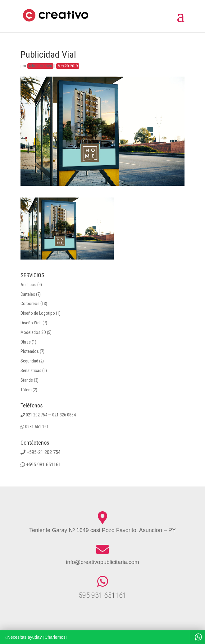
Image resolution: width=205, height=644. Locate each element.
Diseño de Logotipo (38, 313)
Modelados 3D (33, 332)
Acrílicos (28, 285)
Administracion (40, 66)
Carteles (28, 294)
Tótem (26, 390)
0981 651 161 (37, 427)
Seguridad (29, 361)
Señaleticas (31, 371)
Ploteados (30, 351)
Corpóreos (30, 304)
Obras (26, 342)
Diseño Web (31, 323)
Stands (27, 380)
